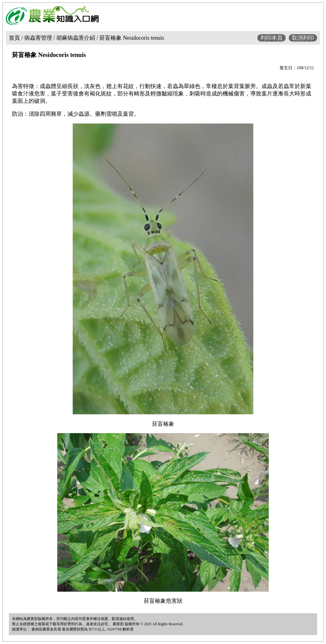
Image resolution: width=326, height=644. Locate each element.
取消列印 (303, 38)
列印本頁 (272, 38)
